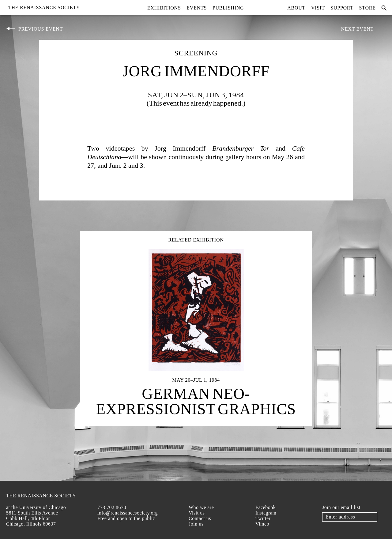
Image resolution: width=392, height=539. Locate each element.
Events (197, 8)
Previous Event (41, 29)
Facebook (266, 507)
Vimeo (262, 524)
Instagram (266, 513)
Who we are (201, 507)
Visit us (197, 513)
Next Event (357, 29)
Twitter (263, 518)
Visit (318, 8)
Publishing (228, 8)
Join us (196, 524)
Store (367, 8)
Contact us (200, 518)
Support (342, 8)
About (296, 8)
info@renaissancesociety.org (128, 513)
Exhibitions (164, 8)
